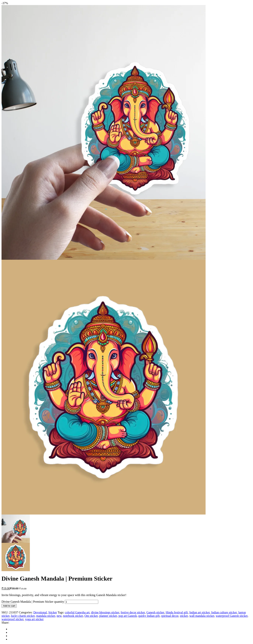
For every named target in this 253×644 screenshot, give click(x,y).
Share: (5, 623)
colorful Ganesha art (77, 612)
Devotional (40, 612)
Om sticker (91, 616)
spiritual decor (170, 616)
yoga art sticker (34, 619)
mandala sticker (46, 616)
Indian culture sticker (224, 612)
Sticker (53, 612)
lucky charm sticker (23, 616)
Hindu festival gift (177, 612)
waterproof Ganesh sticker (232, 616)
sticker (184, 616)
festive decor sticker (133, 612)
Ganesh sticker (155, 612)
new (59, 616)
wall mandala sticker (202, 616)
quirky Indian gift (149, 616)
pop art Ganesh (128, 616)
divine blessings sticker (105, 612)
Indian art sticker (200, 612)
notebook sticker (73, 616)
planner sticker (108, 616)
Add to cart (9, 606)
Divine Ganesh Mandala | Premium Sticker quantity (33, 602)
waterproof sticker (12, 619)
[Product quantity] (82, 602)
